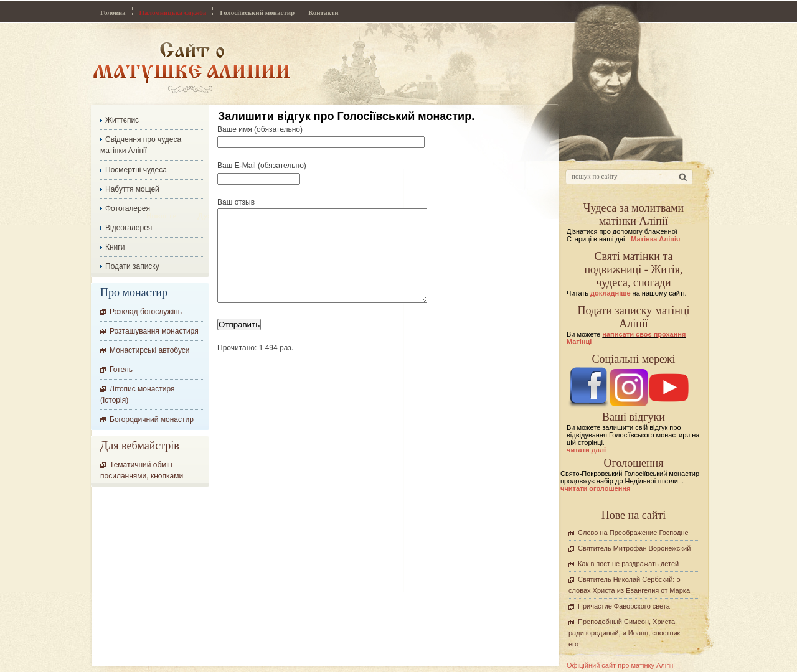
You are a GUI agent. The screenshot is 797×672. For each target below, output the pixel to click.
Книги (115, 247)
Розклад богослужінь (146, 312)
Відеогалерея (129, 228)
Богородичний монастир (152, 419)
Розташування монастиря (154, 331)
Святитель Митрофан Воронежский (634, 548)
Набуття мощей (132, 189)
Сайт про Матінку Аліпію (191, 67)
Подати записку (132, 266)
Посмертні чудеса (136, 170)
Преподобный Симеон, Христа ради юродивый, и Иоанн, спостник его (624, 633)
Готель (121, 370)
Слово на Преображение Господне (633, 533)
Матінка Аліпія (655, 239)
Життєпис (122, 120)
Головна (113, 12)
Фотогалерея (128, 208)
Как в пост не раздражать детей (628, 564)
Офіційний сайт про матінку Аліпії (620, 665)
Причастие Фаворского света (624, 606)
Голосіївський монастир (257, 12)
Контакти (323, 12)
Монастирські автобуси (149, 350)
